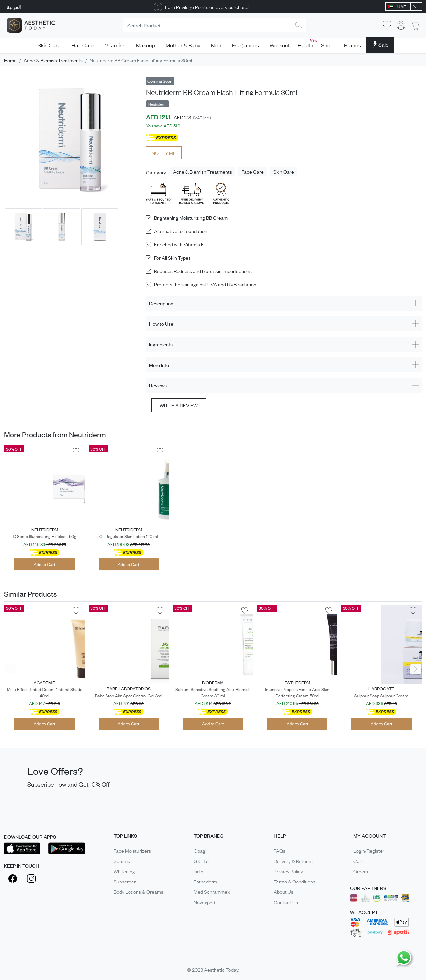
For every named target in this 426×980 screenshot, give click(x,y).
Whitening (124, 871)
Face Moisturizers (132, 850)
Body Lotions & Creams (139, 891)
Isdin (199, 871)
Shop (327, 45)
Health (307, 43)
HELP (280, 835)
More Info (159, 365)
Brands (353, 45)
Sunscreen (125, 881)
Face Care (253, 171)
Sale (380, 44)
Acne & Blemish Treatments (53, 60)
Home (10, 60)
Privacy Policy (288, 871)
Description (161, 303)
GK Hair (202, 861)
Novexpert (205, 902)
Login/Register (369, 850)
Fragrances (245, 45)
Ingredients (161, 344)
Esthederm (205, 881)
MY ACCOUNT (370, 835)
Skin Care (49, 45)
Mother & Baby (183, 45)
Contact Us (286, 902)
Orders (361, 871)
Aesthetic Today (221, 969)
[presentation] (10, 669)
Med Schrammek (212, 891)
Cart (358, 861)
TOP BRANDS (209, 835)
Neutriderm (87, 434)
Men (216, 45)
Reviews (158, 385)
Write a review (179, 405)
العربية (14, 7)
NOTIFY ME (164, 153)
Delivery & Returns (293, 861)
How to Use (161, 324)
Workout (280, 45)
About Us (283, 891)
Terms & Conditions (294, 881)
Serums (122, 861)
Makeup (146, 45)
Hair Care (83, 45)
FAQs (279, 850)
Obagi (200, 850)
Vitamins (115, 45)
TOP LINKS (125, 835)
